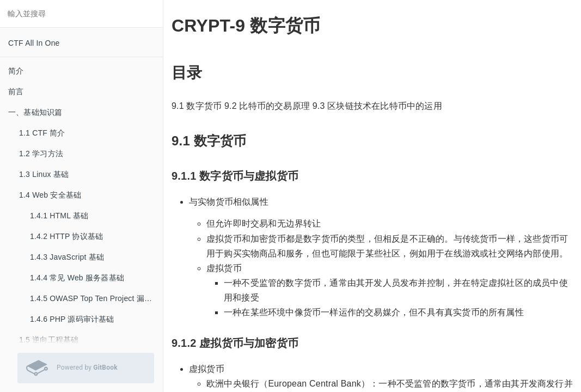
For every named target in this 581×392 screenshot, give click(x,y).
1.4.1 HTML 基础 (59, 216)
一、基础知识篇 (35, 112)
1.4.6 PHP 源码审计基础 (72, 319)
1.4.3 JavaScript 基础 (67, 257)
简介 (16, 71)
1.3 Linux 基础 (44, 174)
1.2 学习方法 (41, 154)
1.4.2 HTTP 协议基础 (66, 236)
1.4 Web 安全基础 (50, 195)
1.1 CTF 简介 (42, 133)
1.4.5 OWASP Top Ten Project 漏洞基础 (96, 298)
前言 (16, 91)
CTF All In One (34, 43)
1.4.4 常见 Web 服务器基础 (77, 278)
